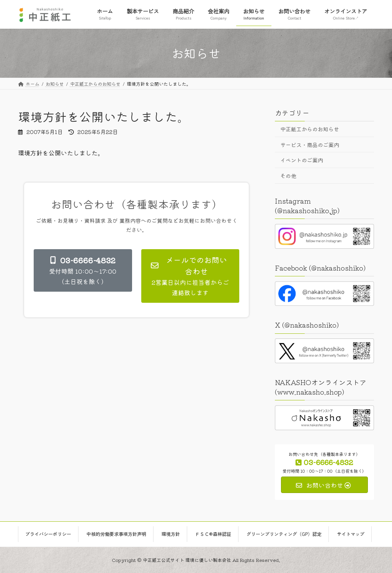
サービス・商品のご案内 (310, 144)
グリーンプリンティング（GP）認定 (284, 534)
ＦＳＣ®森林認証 (213, 534)
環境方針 (171, 534)
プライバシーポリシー (48, 534)
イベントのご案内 (302, 160)
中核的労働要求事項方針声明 (116, 534)
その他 (288, 175)
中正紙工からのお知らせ (310, 129)
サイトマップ (351, 534)
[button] (83, 270)
